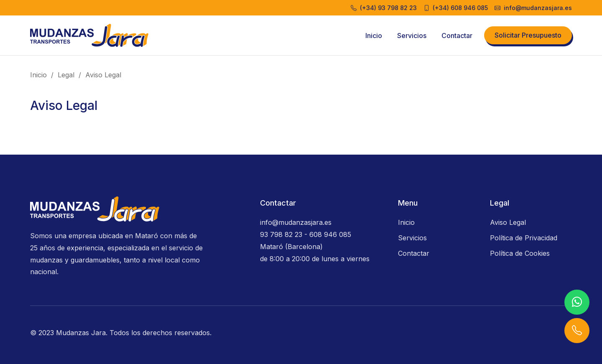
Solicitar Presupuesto (528, 35)
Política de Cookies (520, 253)
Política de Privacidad (524, 238)
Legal (66, 75)
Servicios (412, 36)
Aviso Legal (103, 75)
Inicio (374, 36)
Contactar (457, 36)
